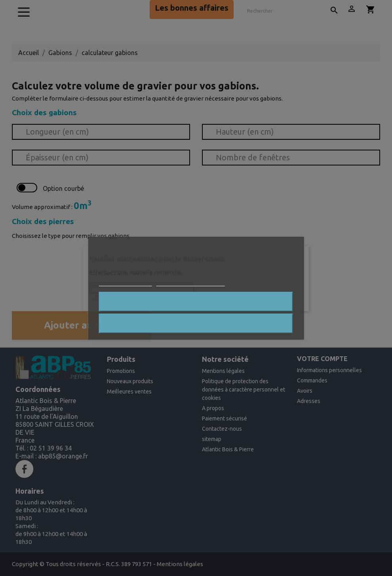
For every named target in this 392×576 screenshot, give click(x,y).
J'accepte (196, 323)
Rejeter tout (196, 302)
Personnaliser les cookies (191, 282)
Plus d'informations (126, 282)
